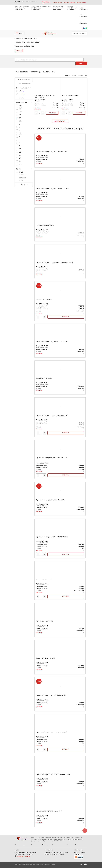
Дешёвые (74, 75)
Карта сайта (83, 864)
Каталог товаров (21, 845)
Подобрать (24, 184)
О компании (35, 845)
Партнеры (46, 845)
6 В (29, 46)
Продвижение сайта (49, 864)
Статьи (69, 845)
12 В (33, 46)
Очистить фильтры (24, 80)
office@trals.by (19, 10)
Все (86, 75)
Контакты (78, 845)
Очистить (19, 51)
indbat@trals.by (36, 10)
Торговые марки (58, 845)
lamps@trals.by (57, 10)
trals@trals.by (71, 10)
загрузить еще (60, 121)
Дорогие (81, 75)
